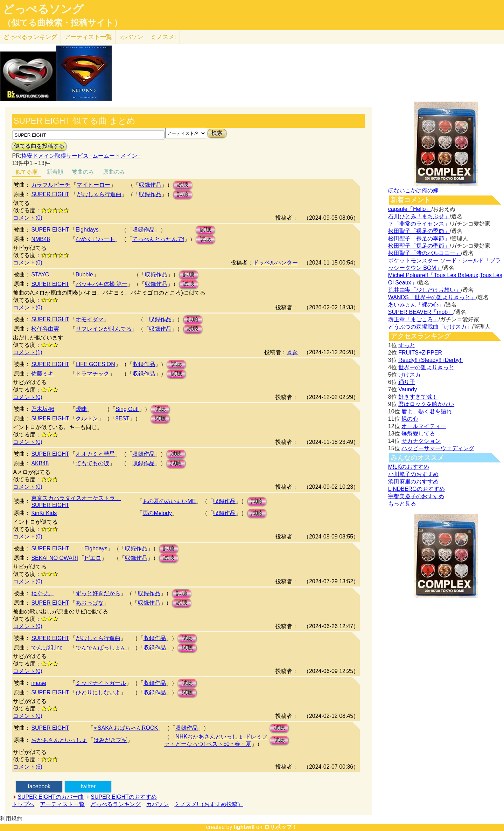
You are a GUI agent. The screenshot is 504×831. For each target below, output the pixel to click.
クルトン (87, 418)
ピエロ (93, 558)
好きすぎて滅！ (418, 397)
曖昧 (81, 409)
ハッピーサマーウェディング (438, 448)
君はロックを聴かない (426, 404)
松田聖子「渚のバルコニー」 (425, 253)
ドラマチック (92, 374)
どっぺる (30, 37)
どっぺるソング (43, 9)
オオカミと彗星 (95, 454)
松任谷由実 (45, 329)
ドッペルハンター (275, 263)
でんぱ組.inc (47, 648)
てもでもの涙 (92, 463)
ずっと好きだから (98, 593)
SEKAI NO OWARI (55, 558)
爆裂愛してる (418, 434)
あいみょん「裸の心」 (416, 305)
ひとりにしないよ (98, 692)
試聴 (183, 185)
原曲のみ (114, 172)
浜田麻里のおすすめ (413, 482)
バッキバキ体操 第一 (101, 284)
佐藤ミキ (42, 374)
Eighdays (87, 230)
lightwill (244, 827)
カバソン (131, 37)
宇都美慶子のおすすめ (416, 496)
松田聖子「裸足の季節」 (419, 231)
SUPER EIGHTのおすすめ (124, 797)
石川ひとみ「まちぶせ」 (419, 216)
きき (292, 352)
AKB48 (40, 463)
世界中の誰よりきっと (426, 367)
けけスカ (409, 375)
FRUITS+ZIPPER (420, 353)
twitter (88, 786)
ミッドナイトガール (101, 683)
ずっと (407, 345)
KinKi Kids (44, 513)
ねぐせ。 (42, 593)
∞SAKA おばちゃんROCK (126, 728)
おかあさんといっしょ (59, 740)
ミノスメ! (163, 37)
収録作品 (150, 185)
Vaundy (408, 389)
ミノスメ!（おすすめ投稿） (209, 804)
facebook (39, 786)
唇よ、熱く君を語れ (427, 411)
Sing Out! (127, 409)
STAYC (40, 274)
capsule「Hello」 (410, 209)
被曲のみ (83, 172)
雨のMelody (157, 513)
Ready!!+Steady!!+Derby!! (430, 360)
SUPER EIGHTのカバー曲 (50, 797)
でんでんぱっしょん (101, 648)
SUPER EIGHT (50, 194)
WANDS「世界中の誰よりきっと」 (432, 297)
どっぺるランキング (115, 804)
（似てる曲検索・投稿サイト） (62, 23)
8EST (122, 418)
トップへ (23, 804)
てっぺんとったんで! (158, 239)
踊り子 (407, 382)
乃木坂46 (43, 409)
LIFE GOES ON (95, 364)
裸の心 (410, 419)
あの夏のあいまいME (169, 501)
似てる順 (27, 172)
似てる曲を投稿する (39, 146)
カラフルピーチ (51, 185)
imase (39, 683)
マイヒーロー (93, 185)
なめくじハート (95, 239)
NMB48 (40, 239)
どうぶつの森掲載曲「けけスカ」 (430, 327)
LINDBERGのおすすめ (416, 489)
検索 (217, 133)
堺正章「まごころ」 (413, 319)
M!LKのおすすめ (409, 467)
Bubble (84, 274)
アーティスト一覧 (62, 804)
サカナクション (421, 441)
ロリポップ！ (281, 827)
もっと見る (402, 504)
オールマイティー (424, 426)
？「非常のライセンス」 (419, 224)
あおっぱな (90, 603)
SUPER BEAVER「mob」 (421, 312)
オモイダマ (90, 319)
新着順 (55, 172)
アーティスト (88, 37)
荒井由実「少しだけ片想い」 (425, 290)
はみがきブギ (110, 740)
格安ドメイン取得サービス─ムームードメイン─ (81, 156)
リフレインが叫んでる (104, 329)
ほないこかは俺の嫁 (413, 190)
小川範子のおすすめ (413, 474)
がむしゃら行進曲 (99, 194)
